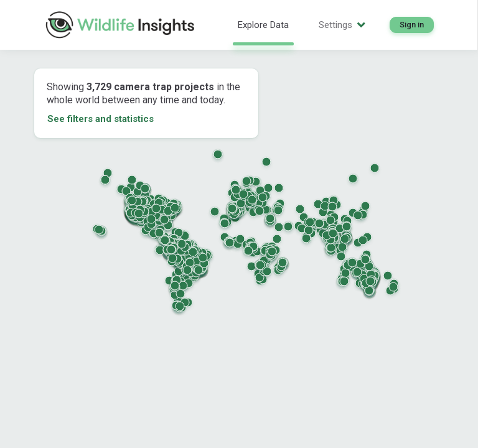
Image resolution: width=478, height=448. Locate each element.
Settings (342, 25)
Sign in (412, 25)
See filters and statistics (101, 119)
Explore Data (263, 25)
